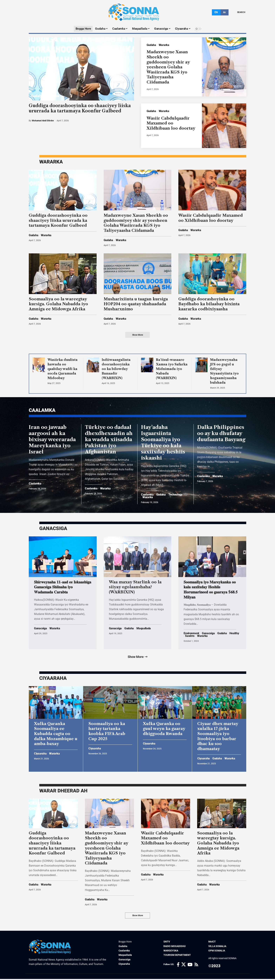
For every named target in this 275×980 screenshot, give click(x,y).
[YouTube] (190, 966)
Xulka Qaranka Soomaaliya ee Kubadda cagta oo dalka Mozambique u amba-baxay (56, 734)
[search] (239, 12)
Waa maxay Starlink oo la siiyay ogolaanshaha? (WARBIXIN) (135, 588)
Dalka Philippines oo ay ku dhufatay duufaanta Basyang (221, 434)
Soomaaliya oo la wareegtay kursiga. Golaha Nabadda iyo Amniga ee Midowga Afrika (58, 304)
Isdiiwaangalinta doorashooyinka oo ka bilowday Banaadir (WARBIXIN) (116, 369)
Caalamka (35, 484)
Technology (175, 495)
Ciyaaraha (40, 754)
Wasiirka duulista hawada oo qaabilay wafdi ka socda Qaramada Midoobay (63, 369)
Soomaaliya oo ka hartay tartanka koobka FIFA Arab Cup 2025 (107, 732)
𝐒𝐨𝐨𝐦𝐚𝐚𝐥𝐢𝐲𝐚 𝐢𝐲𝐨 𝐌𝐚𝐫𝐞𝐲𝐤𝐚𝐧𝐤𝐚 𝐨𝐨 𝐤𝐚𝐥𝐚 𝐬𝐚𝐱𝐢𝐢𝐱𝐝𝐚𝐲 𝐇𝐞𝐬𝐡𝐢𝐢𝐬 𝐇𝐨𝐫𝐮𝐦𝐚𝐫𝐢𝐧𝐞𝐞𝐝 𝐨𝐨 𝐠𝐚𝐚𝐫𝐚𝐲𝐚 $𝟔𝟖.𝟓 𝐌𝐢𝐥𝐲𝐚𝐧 (211, 590)
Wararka (52, 96)
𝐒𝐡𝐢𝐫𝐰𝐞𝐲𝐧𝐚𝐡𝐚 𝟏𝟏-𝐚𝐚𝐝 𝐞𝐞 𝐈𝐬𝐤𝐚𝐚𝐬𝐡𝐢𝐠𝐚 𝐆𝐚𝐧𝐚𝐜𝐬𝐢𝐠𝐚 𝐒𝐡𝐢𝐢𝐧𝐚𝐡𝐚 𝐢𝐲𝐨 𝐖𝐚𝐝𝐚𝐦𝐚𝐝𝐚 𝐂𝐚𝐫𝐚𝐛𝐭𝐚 (63, 588)
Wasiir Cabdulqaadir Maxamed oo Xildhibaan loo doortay (171, 123)
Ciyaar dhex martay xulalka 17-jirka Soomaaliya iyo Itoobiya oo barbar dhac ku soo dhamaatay (218, 737)
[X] (184, 966)
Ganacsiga (40, 629)
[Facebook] (178, 966)
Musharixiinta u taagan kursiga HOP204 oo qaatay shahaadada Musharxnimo (136, 304)
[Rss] (196, 966)
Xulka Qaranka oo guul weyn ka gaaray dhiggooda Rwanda (164, 729)
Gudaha (37, 96)
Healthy (234, 634)
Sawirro (190, 637)
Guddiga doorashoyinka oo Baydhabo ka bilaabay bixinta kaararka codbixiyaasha (209, 304)
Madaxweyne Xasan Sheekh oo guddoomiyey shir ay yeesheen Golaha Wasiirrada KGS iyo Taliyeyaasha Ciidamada (168, 67)
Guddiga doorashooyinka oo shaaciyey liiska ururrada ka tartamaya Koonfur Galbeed (80, 108)
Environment (191, 634)
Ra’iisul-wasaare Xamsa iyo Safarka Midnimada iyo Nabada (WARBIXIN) (172, 369)
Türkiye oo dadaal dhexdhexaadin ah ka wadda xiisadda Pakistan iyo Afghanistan (109, 440)
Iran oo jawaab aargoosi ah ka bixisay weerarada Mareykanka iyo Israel (52, 440)
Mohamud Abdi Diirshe (43, 121)
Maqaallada (144, 629)
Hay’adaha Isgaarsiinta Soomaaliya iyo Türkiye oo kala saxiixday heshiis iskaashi (163, 443)
